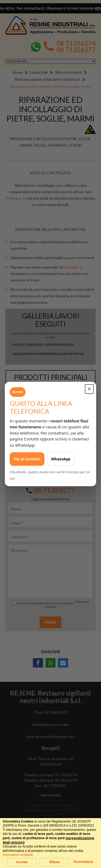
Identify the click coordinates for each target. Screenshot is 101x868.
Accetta (22, 862)
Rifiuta (54, 862)
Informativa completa (18, 855)
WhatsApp (61, 459)
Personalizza (83, 862)
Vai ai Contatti (27, 459)
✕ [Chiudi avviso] (89, 389)
